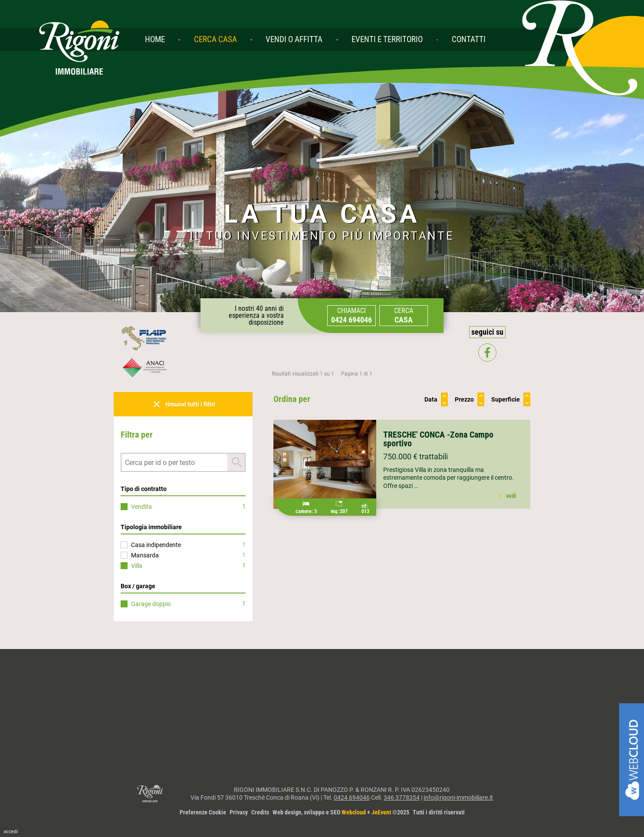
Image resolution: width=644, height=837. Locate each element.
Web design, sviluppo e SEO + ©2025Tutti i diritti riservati (369, 812)
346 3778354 (402, 797)
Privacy (239, 812)
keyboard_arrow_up (444, 396)
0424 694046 (352, 797)
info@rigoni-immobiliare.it (458, 797)
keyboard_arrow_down (444, 403)
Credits (260, 812)
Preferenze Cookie (203, 812)
